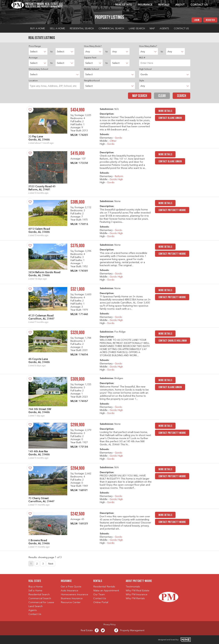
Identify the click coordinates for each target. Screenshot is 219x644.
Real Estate (124, 5)
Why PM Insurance (137, 595)
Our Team (99, 595)
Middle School (91, 69)
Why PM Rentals (135, 599)
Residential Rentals (104, 587)
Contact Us (199, 5)
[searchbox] (54, 86)
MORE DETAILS (165, 111)
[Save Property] (30, 109)
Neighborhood (92, 81)
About (180, 5)
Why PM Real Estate (138, 591)
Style (142, 81)
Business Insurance (72, 599)
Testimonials (133, 587)
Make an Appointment (106, 591)
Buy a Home (38, 29)
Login (197, 20)
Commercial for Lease (41, 603)
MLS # (142, 58)
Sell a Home (57, 29)
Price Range (35, 46)
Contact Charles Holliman (173, 341)
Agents (164, 29)
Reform (119, 176)
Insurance (145, 5)
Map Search (140, 96)
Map (152, 29)
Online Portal (101, 603)
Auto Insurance (69, 591)
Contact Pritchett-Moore (172, 210)
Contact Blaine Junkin (170, 118)
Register (210, 20)
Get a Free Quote (71, 587)
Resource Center (71, 603)
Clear (162, 96)
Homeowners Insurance (74, 595)
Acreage (33, 58)
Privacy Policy (110, 625)
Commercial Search (111, 29)
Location (33, 81)
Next (51, 564)
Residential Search (82, 29)
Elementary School (38, 69)
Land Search (137, 29)
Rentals (164, 5)
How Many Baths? (148, 46)
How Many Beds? (93, 46)
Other (113, 141)
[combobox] (54, 86)
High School (145, 69)
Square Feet (90, 58)
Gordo (118, 138)
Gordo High (116, 180)
